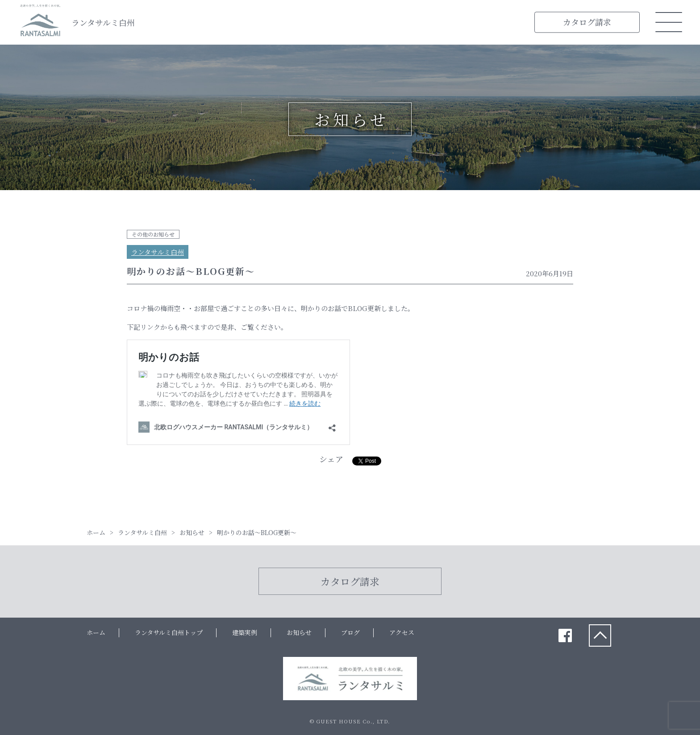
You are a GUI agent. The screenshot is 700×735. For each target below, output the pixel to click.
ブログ (350, 632)
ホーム (96, 632)
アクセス (402, 632)
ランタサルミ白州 (103, 22)
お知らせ (299, 632)
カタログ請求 (587, 22)
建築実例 (245, 632)
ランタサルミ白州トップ (169, 632)
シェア (331, 459)
